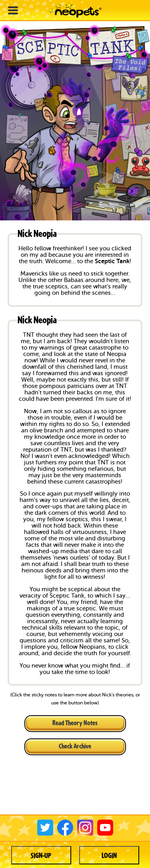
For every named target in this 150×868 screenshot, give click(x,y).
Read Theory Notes (75, 723)
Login (109, 855)
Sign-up (41, 855)
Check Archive (75, 746)
